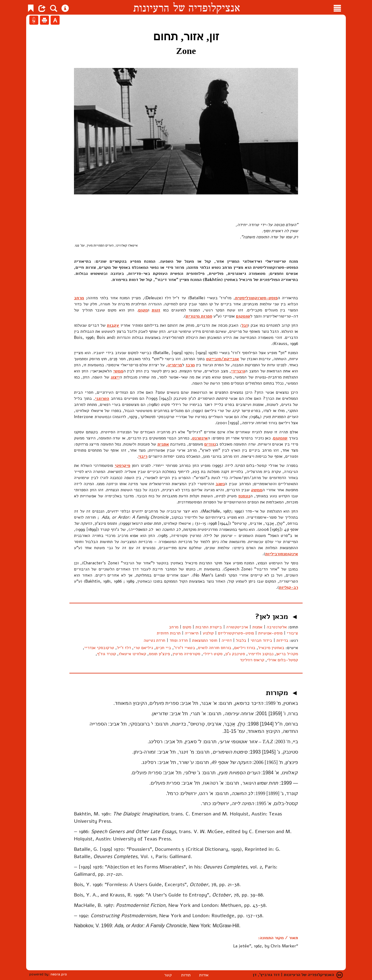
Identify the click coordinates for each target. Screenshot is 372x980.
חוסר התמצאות (205, 640)
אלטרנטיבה (277, 627)
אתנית (163, 444)
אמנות (257, 627)
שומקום (243, 316)
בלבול (241, 640)
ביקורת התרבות (209, 627)
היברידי (238, 371)
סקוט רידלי (213, 654)
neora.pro (59, 974)
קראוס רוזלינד (252, 660)
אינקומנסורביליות (282, 554)
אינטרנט (200, 438)
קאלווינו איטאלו (132, 654)
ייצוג (115, 377)
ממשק (257, 490)
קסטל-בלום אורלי (283, 660)
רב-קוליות (288, 587)
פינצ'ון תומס (159, 654)
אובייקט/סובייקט (223, 359)
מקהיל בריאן (287, 654)
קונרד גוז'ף (107, 654)
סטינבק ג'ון (235, 654)
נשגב (220, 484)
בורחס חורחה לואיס (215, 648)
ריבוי (143, 456)
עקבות (113, 325)
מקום (143, 310)
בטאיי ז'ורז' (184, 648)
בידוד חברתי (261, 640)
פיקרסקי (123, 465)
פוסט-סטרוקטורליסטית (256, 298)
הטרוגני (102, 398)
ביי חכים (163, 648)
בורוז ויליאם (245, 648)
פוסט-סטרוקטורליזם (236, 633)
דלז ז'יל (124, 648)
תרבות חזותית (169, 633)
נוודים (210, 444)
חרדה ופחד (179, 640)
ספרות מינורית (199, 316)
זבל (245, 325)
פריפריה (175, 365)
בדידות (282, 640)
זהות (156, 310)
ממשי (118, 371)
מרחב (79, 298)
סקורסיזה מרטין (186, 654)
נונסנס (244, 496)
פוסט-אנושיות (270, 633)
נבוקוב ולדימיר (261, 654)
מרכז (190, 365)
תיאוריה (192, 633)
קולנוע (208, 633)
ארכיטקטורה (237, 627)
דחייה (227, 640)
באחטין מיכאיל (271, 648)
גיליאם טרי (143, 648)
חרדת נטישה (154, 640)
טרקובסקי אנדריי (99, 648)
